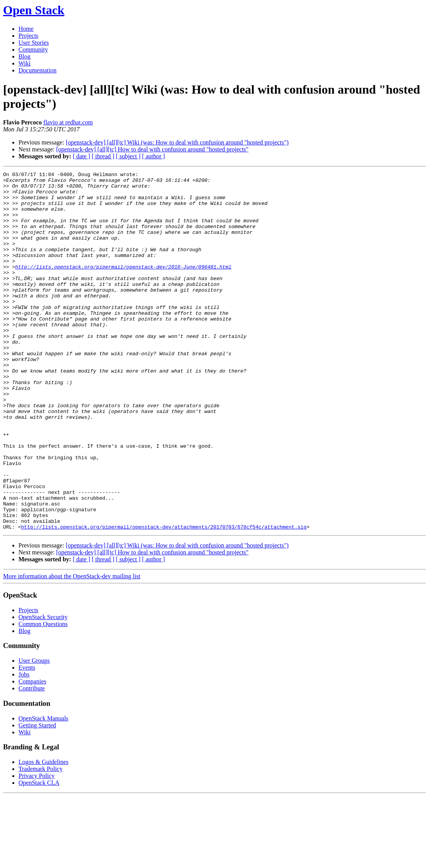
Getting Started (37, 797)
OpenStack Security (43, 689)
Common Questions (43, 696)
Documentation (38, 70)
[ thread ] (103, 156)
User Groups (34, 732)
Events (27, 739)
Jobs (24, 746)
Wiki (24, 63)
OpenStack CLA (39, 854)
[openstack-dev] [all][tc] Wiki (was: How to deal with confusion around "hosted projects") (177, 142)
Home (26, 29)
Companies (32, 753)
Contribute (32, 760)
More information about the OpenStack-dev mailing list (72, 648)
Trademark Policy (41, 840)
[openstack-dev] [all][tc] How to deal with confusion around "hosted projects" (152, 149)
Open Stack (34, 10)
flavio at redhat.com (68, 122)
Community (33, 50)
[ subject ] (128, 156)
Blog (24, 56)
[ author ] (154, 156)
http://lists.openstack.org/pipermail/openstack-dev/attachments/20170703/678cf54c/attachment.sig (164, 598)
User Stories (34, 43)
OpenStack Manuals (43, 790)
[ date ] (81, 156)
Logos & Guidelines (44, 834)
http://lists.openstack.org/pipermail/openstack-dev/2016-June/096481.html (123, 286)
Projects (28, 36)
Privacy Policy (37, 847)
